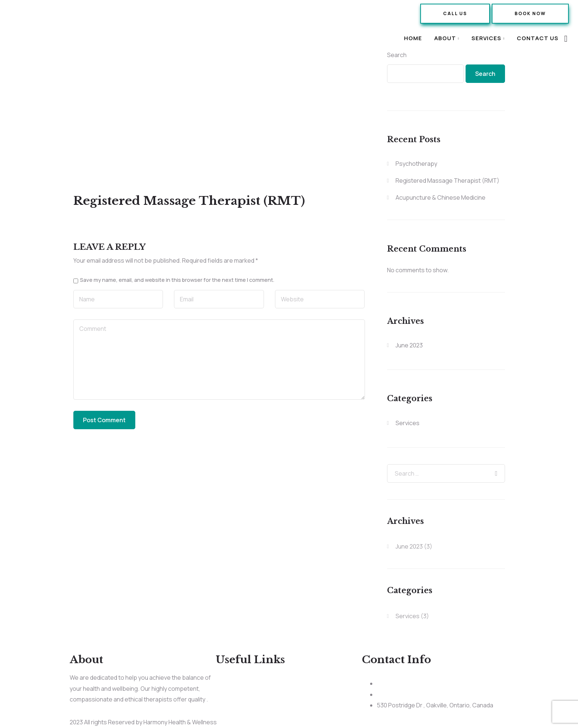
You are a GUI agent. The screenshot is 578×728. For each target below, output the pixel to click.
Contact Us (538, 38)
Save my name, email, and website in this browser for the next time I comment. (177, 280)
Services (486, 38)
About (445, 38)
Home (413, 38)
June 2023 (409, 345)
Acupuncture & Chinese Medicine (441, 197)
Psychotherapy (416, 164)
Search (397, 55)
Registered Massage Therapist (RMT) (448, 181)
